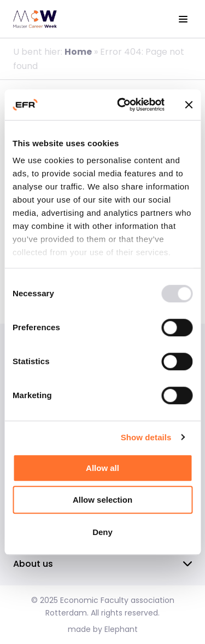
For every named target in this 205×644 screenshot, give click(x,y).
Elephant (121, 629)
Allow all (102, 468)
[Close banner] (189, 105)
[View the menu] (183, 19)
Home (78, 52)
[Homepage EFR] (35, 19)
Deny (102, 532)
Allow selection (102, 500)
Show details (146, 437)
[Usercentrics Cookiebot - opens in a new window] (122, 105)
